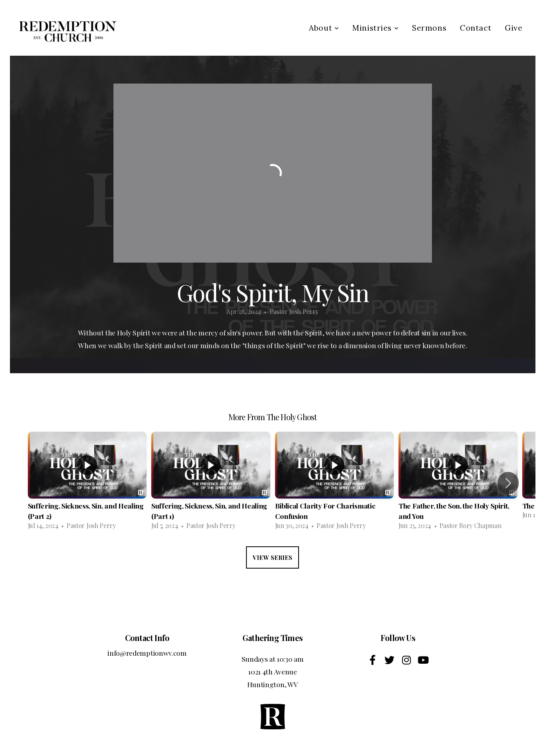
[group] (87, 483)
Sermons (429, 28)
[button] (508, 483)
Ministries (375, 28)
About (324, 28)
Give (514, 28)
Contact (476, 28)
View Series (272, 557)
